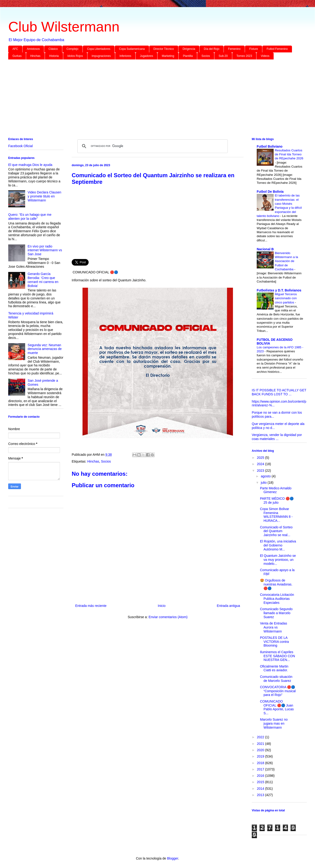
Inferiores (125, 56)
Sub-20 (223, 56)
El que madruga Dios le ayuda (30, 165)
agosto (266, 476)
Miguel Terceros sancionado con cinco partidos (286, 298)
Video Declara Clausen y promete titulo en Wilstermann (45, 196)
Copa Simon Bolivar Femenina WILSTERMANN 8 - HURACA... (276, 515)
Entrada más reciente (91, 606)
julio (264, 483)
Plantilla (188, 56)
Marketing (168, 56)
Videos (265, 56)
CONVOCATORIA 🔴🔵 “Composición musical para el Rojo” (278, 691)
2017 (261, 769)
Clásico (53, 49)
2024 (261, 464)
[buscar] (152, 146)
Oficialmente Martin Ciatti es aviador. (274, 668)
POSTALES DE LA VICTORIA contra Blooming (274, 642)
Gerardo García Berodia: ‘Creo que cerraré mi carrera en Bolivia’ (43, 280)
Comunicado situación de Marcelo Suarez (276, 679)
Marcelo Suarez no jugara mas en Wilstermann (274, 723)
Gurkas (17, 56)
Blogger (172, 858)
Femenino (234, 49)
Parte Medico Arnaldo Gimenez (276, 490)
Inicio (162, 606)
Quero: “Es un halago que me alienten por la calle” (30, 217)
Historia (54, 56)
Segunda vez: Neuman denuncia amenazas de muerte (45, 349)
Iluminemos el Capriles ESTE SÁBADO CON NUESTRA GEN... (278, 656)
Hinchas (35, 56)
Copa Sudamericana (132, 49)
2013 (261, 795)
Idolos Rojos (75, 56)
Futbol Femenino (277, 49)
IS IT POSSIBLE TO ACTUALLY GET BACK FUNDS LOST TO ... (279, 392)
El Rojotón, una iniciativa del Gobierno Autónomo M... (278, 545)
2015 (261, 782)
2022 (261, 737)
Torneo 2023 (244, 56)
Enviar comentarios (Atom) (168, 617)
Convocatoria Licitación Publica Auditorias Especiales (277, 599)
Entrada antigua (228, 606)
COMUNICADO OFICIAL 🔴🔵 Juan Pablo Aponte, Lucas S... (277, 707)
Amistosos (33, 49)
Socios (206, 56)
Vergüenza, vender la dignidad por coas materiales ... (277, 437)
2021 (261, 744)
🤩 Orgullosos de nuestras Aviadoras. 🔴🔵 (276, 584)
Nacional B (265, 249)
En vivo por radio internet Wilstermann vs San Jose (45, 250)
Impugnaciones (101, 56)
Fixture (254, 49)
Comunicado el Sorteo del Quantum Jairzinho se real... (276, 531)
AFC (15, 49)
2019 (261, 756)
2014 (261, 789)
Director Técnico (164, 49)
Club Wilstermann (64, 27)
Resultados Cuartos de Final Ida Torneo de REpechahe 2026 (289, 154)
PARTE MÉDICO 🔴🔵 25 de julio (277, 501)
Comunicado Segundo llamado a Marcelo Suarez (276, 613)
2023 (261, 471)
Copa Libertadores (99, 49)
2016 (261, 776)
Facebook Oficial (20, 146)
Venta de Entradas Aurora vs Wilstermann (274, 627)
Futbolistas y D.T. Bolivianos (279, 290)
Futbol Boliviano (270, 146)
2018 (261, 763)
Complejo (73, 49)
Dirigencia (189, 49)
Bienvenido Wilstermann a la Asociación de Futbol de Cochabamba (286, 261)
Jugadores (146, 56)
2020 (261, 750)
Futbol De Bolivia (270, 192)
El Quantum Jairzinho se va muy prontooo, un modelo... (278, 560)
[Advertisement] (149, 99)
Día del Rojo (212, 49)
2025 (261, 458)
